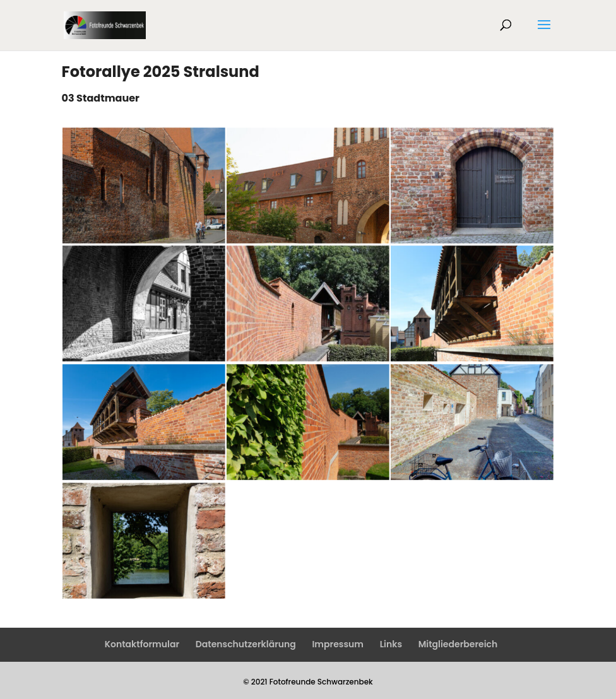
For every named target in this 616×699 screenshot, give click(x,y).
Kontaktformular (142, 644)
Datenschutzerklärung (246, 644)
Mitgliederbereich (458, 644)
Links (391, 644)
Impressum (338, 644)
